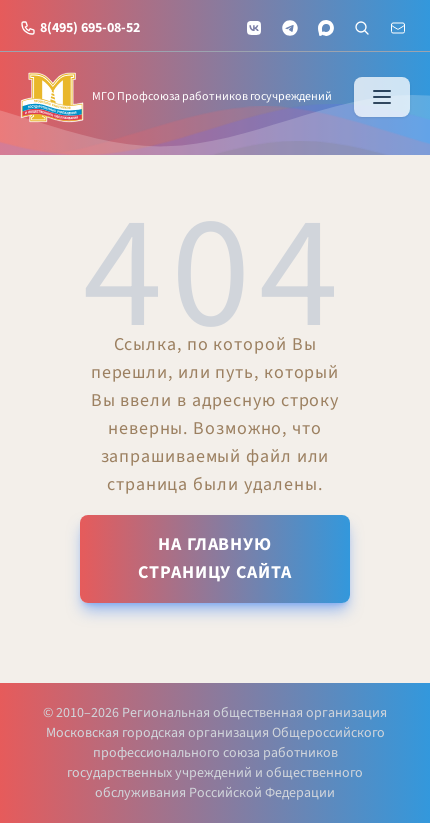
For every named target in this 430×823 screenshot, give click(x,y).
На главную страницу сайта (215, 558)
